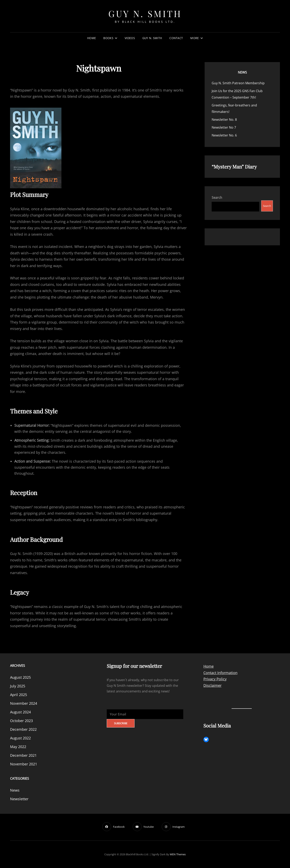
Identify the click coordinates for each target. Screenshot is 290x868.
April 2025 (19, 695)
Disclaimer (212, 685)
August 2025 (20, 677)
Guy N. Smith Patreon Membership (238, 83)
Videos (130, 38)
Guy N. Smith (145, 13)
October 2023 (21, 721)
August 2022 (20, 738)
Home (92, 38)
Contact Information (220, 673)
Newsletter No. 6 (224, 135)
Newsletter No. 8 (224, 120)
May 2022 (18, 747)
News (242, 72)
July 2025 (18, 686)
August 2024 (20, 712)
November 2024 (24, 703)
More (195, 38)
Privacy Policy (215, 679)
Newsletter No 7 (224, 127)
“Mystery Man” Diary (234, 167)
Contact (176, 38)
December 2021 (23, 755)
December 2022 (23, 729)
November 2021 (24, 764)
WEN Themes (178, 854)
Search (217, 198)
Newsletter (19, 799)
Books (108, 38)
